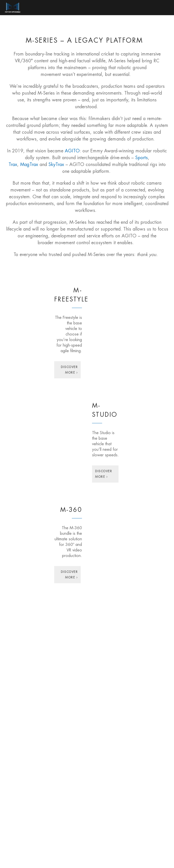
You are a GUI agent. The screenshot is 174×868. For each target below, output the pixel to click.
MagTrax (29, 164)
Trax (13, 164)
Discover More (69, 370)
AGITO (72, 151)
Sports (141, 158)
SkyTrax (56, 164)
